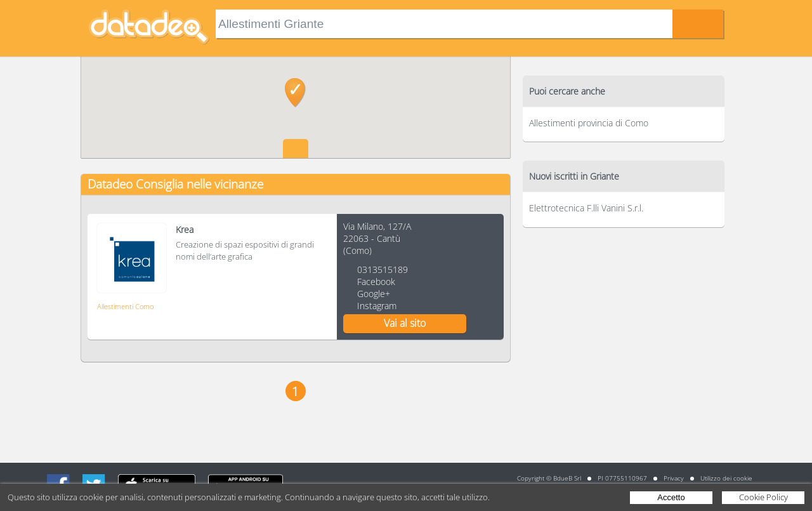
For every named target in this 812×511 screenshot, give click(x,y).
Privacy (674, 478)
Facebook (376, 282)
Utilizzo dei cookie (726, 478)
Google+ (374, 294)
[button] (295, 93)
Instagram (377, 306)
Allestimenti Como (125, 306)
